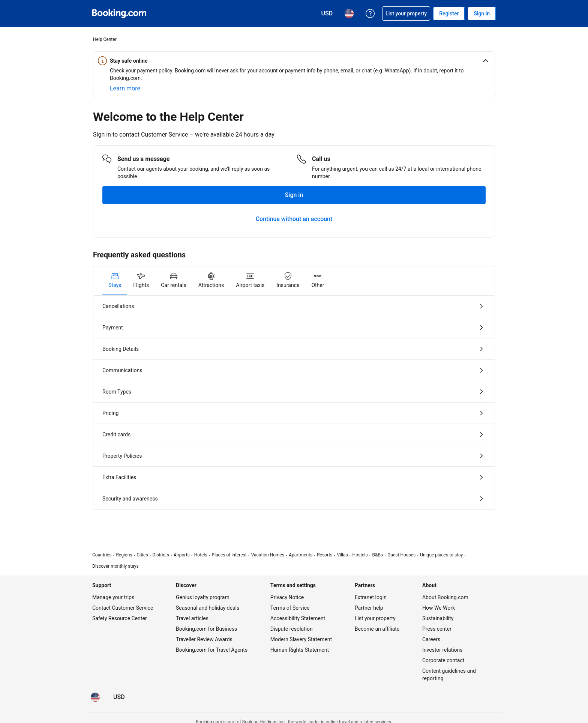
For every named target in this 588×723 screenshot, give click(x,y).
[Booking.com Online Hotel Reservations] (119, 14)
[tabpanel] (294, 402)
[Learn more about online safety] (125, 89)
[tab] (115, 281)
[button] (294, 61)
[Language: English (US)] (95, 697)
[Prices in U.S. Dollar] (119, 697)
